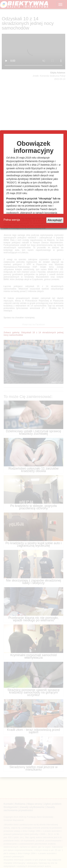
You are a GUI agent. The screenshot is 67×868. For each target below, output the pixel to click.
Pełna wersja (12, 220)
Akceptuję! (55, 220)
